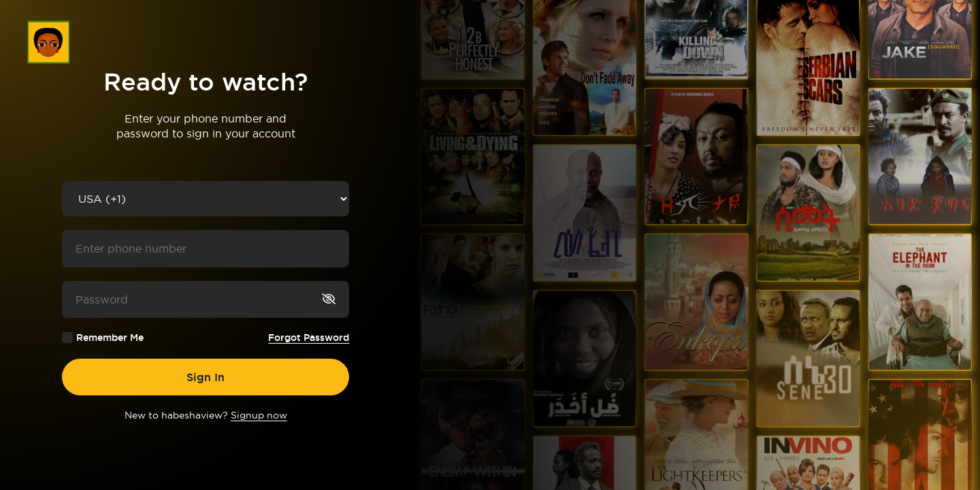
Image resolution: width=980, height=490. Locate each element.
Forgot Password (309, 338)
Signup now (259, 415)
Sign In (206, 377)
